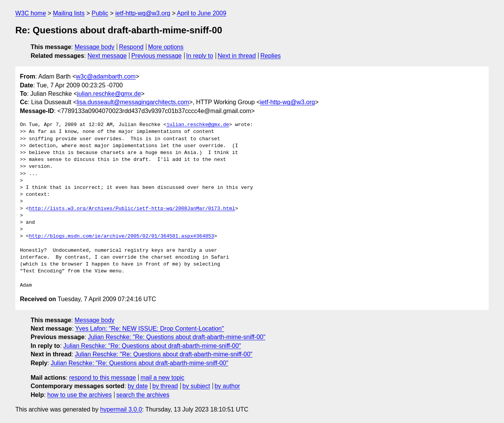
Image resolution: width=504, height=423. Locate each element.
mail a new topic (163, 378)
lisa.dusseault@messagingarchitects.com (133, 102)
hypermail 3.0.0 (121, 409)
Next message (107, 56)
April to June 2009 (202, 13)
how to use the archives (80, 395)
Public (100, 13)
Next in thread (237, 56)
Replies (271, 56)
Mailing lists (69, 13)
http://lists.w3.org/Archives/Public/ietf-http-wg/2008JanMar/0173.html (132, 209)
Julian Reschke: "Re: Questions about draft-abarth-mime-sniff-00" (177, 337)
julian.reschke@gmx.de (109, 94)
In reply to (200, 56)
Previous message (157, 56)
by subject (196, 386)
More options (166, 47)
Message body (95, 47)
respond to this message (102, 378)
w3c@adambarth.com (106, 76)
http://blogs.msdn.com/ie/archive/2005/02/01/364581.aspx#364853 (121, 236)
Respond (131, 47)
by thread (165, 386)
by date (137, 386)
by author (227, 386)
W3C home (31, 13)
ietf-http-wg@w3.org (143, 13)
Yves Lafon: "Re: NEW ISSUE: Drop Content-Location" (149, 329)
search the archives (143, 395)
